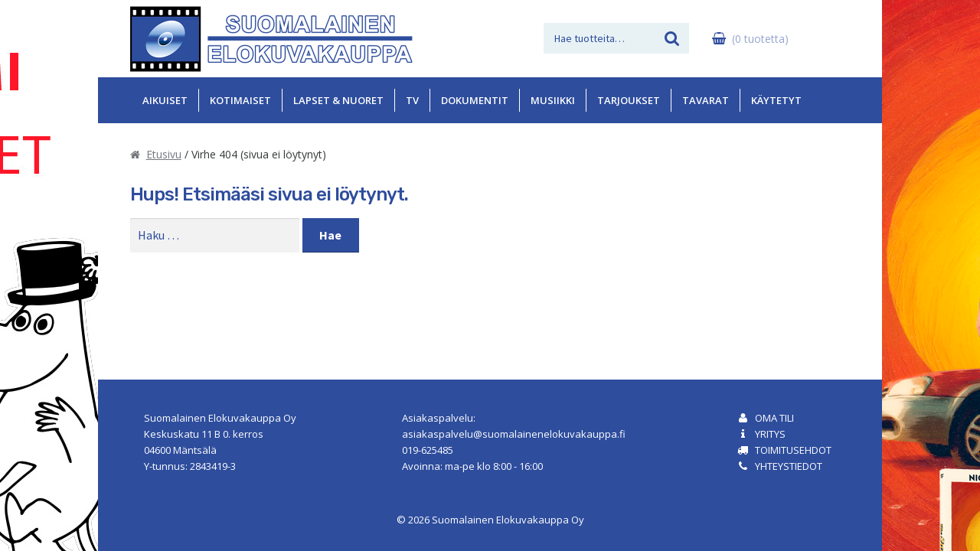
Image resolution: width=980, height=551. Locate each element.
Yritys (770, 434)
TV (412, 100)
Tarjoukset (629, 100)
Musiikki (553, 100)
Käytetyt (776, 100)
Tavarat (706, 100)
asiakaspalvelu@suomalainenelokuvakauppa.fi (514, 434)
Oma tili (774, 418)
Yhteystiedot (789, 466)
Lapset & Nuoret (338, 100)
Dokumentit (475, 100)
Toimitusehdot (793, 450)
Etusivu (164, 154)
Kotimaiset (240, 100)
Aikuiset (165, 100)
